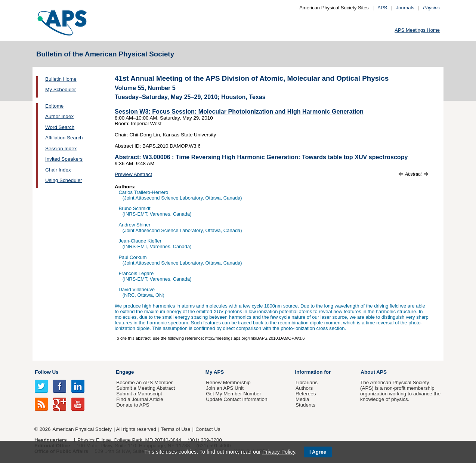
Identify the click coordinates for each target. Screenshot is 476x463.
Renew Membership (228, 382)
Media (302, 399)
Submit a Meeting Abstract (146, 388)
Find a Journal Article (140, 399)
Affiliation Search (64, 138)
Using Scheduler (64, 180)
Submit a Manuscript (139, 394)
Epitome (54, 106)
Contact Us (208, 429)
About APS (374, 372)
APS (382, 8)
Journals (405, 8)
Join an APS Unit (225, 388)
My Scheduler (61, 89)
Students (305, 405)
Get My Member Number (234, 394)
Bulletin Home (61, 79)
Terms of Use (175, 429)
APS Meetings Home (417, 30)
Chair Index (58, 170)
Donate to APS (133, 405)
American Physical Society (82, 429)
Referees (306, 394)
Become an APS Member (144, 382)
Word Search (60, 127)
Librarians (307, 382)
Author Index (59, 116)
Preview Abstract (133, 174)
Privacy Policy (279, 452)
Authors (304, 388)
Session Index (61, 149)
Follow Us (47, 372)
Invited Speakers (64, 159)
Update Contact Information (237, 399)
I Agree (318, 452)
